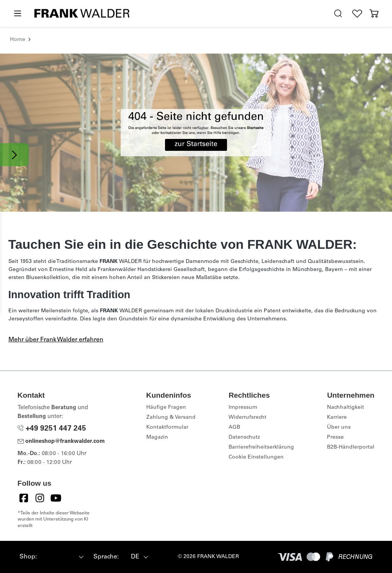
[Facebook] (24, 498)
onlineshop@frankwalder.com (61, 442)
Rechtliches (249, 395)
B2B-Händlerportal (351, 447)
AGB (234, 428)
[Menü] (17, 14)
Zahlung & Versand (171, 418)
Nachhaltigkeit (345, 408)
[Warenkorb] (374, 14)
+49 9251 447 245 (52, 429)
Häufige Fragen (166, 408)
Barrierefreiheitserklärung (261, 447)
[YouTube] (56, 498)
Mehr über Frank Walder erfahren (56, 340)
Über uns (339, 428)
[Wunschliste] (357, 14)
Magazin (157, 438)
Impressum (243, 408)
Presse (335, 438)
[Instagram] (40, 498)
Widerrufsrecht (247, 418)
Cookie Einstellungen (256, 457)
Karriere (337, 418)
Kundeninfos (169, 395)
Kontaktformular (167, 428)
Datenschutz (244, 438)
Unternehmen (351, 395)
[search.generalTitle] (338, 14)
